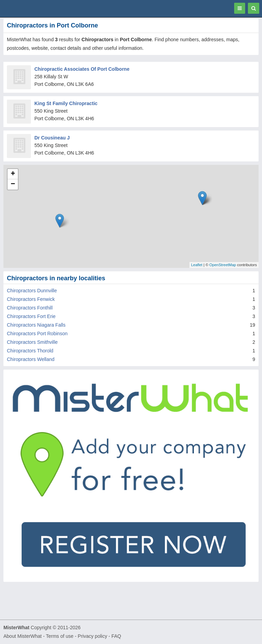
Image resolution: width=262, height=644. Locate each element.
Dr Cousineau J (52, 138)
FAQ (116, 636)
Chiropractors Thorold (30, 351)
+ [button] (13, 174)
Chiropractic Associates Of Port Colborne (82, 69)
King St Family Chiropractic (66, 103)
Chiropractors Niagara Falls (36, 325)
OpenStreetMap (223, 265)
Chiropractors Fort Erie (31, 316)
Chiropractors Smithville (32, 342)
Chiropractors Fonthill (30, 308)
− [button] (13, 184)
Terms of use (59, 636)
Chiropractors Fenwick (31, 299)
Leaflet (197, 265)
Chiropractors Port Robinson (37, 334)
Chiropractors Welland (31, 359)
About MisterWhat (23, 636)
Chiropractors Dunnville (32, 291)
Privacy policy (92, 636)
